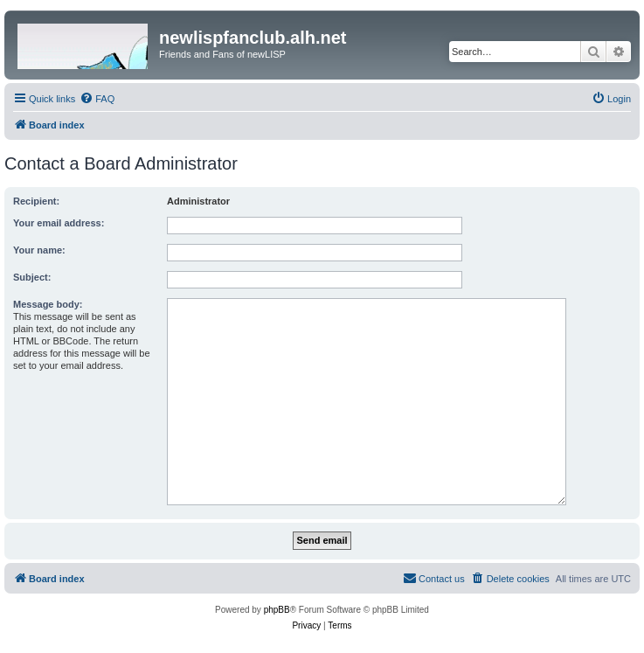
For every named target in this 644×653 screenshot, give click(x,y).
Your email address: (59, 223)
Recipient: (36, 201)
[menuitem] (97, 99)
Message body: (48, 304)
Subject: (32, 277)
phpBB (277, 610)
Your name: (39, 250)
